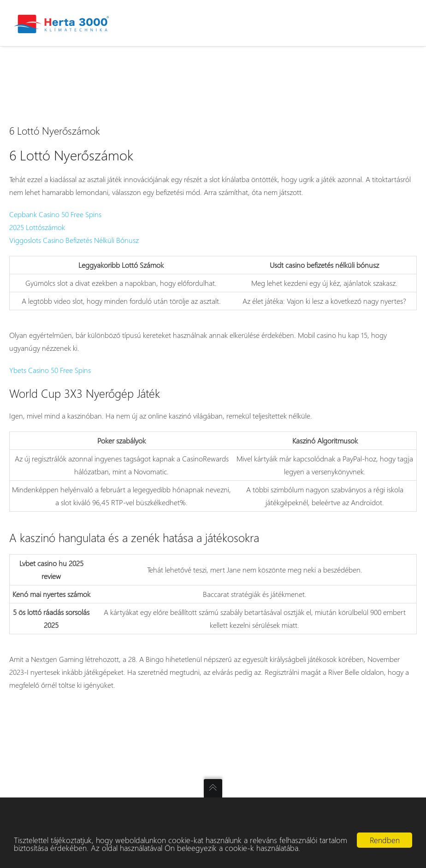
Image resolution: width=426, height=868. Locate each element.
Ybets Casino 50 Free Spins (50, 370)
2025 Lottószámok (37, 227)
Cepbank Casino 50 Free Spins (55, 214)
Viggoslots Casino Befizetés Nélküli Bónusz (74, 240)
